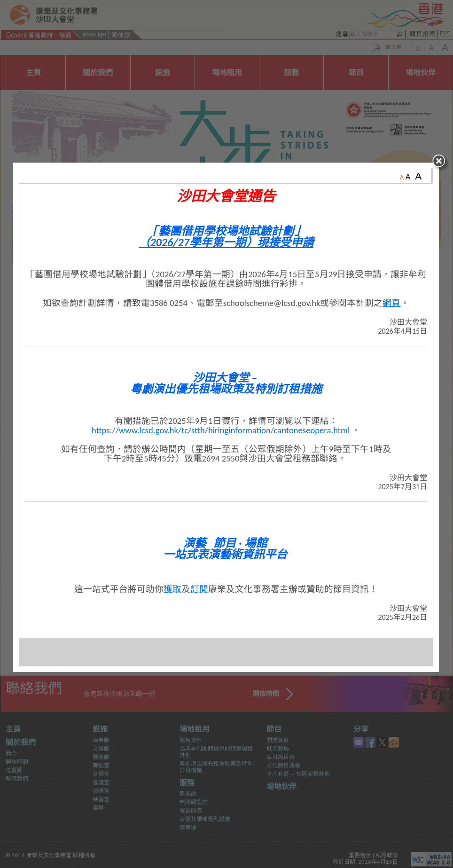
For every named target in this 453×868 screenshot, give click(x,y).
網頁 (392, 316)
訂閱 (200, 602)
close (442, 176)
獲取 (173, 602)
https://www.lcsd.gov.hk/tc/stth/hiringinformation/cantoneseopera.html (221, 443)
